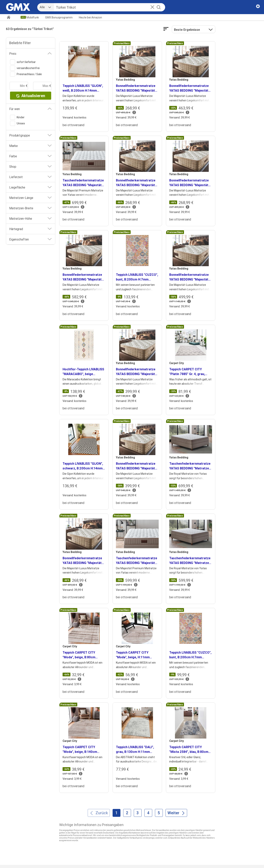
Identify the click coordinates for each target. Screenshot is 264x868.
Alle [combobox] (42, 7)
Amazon (90, 17)
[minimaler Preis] (19, 86)
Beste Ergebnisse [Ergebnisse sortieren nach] (187, 30)
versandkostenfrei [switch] (25, 68)
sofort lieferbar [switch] (23, 62)
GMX (59, 17)
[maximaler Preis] (42, 86)
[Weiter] (176, 813)
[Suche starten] (159, 7)
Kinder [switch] (17, 117)
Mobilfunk (33, 17)
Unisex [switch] (17, 123)
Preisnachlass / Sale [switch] (26, 74)
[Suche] (105, 7)
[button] (152, 7)
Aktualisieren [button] (31, 96)
